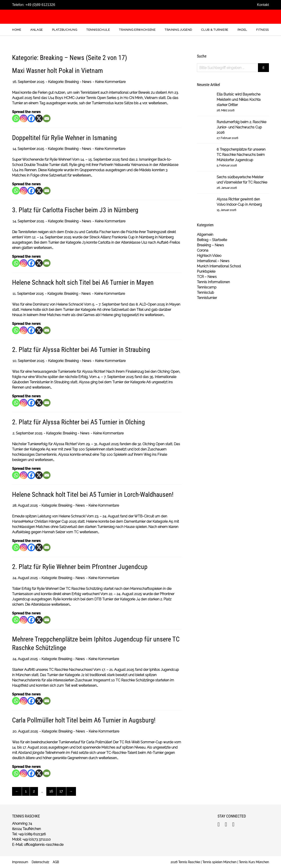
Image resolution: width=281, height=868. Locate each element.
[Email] (47, 118)
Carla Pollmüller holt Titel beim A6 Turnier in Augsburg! (84, 720)
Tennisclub (205, 293)
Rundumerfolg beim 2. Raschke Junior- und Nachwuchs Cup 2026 (241, 127)
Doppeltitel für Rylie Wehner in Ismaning (64, 138)
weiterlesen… (158, 103)
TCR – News (207, 277)
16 (51, 791)
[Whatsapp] (16, 118)
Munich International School (219, 266)
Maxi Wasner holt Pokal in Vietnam (58, 71)
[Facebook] (31, 118)
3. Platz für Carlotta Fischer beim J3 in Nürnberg (75, 210)
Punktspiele (206, 271)
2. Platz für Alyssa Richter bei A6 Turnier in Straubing (81, 350)
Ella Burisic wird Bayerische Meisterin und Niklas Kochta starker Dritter (239, 100)
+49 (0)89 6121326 (40, 5)
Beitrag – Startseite (212, 240)
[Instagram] (24, 118)
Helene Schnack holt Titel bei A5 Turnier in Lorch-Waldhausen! (93, 494)
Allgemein (205, 235)
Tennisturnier (207, 298)
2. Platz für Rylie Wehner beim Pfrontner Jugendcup (80, 567)
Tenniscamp (207, 287)
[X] (39, 118)
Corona (203, 250)
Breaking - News (78, 82)
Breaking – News (210, 245)
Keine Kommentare (110, 82)
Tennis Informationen (213, 282)
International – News (213, 261)
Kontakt (263, 5)
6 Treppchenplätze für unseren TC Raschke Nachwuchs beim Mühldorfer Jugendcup (241, 155)
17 (61, 791)
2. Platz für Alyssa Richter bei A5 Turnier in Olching (78, 422)
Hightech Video (209, 256)
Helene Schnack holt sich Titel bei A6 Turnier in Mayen (83, 282)
